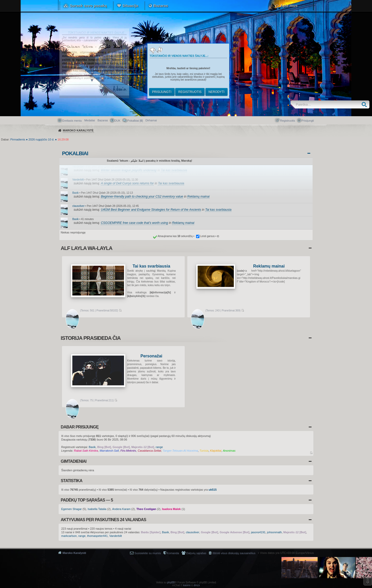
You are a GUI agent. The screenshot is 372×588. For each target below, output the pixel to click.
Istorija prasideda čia (91, 338)
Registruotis (190, 92)
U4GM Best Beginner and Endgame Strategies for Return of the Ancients (151, 210)
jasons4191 (258, 532)
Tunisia (204, 451)
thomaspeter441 (97, 536)
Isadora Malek (171, 509)
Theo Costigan (146, 509)
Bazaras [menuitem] (103, 120)
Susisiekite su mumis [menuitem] (148, 553)
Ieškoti (365, 104)
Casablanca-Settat (149, 451)
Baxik (75, 193)
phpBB (171, 582)
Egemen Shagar (72, 509)
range (159, 447)
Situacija (130, 6)
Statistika (72, 481)
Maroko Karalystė (74, 553)
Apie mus (289, 6)
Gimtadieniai (73, 461)
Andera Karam (121, 509)
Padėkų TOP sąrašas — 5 (87, 500)
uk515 (212, 490)
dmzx (197, 585)
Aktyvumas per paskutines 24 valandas (103, 520)
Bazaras (161, 6)
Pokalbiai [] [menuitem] (135, 121)
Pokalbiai (75, 153)
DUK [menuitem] (117, 121)
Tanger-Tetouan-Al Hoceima (180, 451)
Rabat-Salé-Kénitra (86, 451)
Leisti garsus (207, 236)
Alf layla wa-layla (87, 248)
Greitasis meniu (72, 121)
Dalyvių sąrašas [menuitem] (196, 553)
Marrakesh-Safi (109, 451)
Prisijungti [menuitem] (308, 121)
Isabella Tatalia (97, 509)
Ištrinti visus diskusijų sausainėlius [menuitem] (234, 553)
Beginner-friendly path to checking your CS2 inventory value (142, 197)
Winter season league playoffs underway (129, 170)
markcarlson (69, 536)
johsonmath (274, 532)
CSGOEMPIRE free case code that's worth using (134, 223)
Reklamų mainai (198, 197)
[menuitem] (151, 120)
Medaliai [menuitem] (90, 120)
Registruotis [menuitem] (288, 121)
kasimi (187, 585)
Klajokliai (216, 451)
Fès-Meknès (128, 451)
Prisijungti (162, 92)
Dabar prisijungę (80, 427)
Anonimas (229, 451)
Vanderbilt (78, 166)
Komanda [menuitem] (173, 553)
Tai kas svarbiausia (174, 170)
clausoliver (78, 206)
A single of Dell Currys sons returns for (127, 183)
